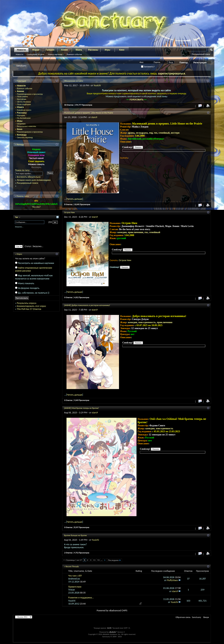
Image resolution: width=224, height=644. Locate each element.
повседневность (147, 322)
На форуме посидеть (29, 288)
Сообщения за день (36, 54)
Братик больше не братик (75, 535)
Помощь (184, 63)
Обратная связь (183, 617)
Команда (22, 135)
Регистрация (200, 63)
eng (151, 133)
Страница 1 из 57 (74, 560)
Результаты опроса (27, 303)
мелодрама (142, 133)
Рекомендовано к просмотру (30, 94)
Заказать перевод (25, 137)
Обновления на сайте (74, 81)
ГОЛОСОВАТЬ (137, 100)
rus (156, 133)
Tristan (72, 590)
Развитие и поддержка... (81, 598)
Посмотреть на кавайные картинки (36, 263)
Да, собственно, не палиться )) (34, 293)
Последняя (115, 560)
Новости (21, 50)
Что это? (36, 207)
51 (98, 560)
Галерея (50, 50)
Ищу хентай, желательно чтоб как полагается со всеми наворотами (34, 277)
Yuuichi (97, 85)
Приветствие (75, 587)
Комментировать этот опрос (31, 306)
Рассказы (93, 50)
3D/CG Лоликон (24, 102)
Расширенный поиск (201, 54)
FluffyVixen (172, 580)
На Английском (24, 118)
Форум (36, 50)
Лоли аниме (22, 97)
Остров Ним (69, 212)
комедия (122, 232)
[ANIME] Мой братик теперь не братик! (81, 408)
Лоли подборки (24, 104)
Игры (107, 50)
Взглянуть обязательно (29, 177)
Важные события (74, 54)
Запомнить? (148, 67)
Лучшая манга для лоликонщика (34, 180)
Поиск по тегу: (22, 170)
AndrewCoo (74, 579)
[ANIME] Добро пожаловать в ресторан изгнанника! (87, 305)
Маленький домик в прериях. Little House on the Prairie (89, 113)
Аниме (64, 50)
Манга (79, 50)
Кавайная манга (24, 110)
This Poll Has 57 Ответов (29, 309)
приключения (136, 232)
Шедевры (21, 124)
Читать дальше (75, 199)
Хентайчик (22, 99)
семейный (164, 133)
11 (94, 560)
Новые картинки (55, 54)
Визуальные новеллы (27, 126)
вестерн (175, 133)
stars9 (94, 117)
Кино (122, 50)
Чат (17, 217)
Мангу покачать (26, 283)
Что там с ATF (75, 576)
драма (131, 133)
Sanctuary (197, 617)
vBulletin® (113, 632)
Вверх (206, 617)
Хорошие (21, 115)
